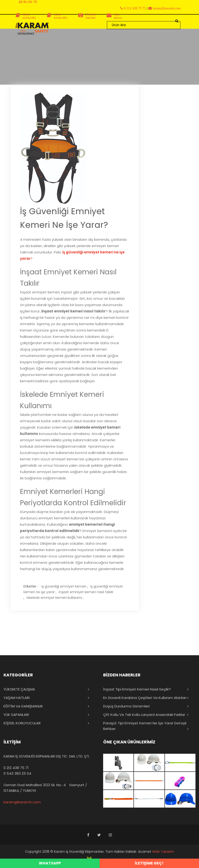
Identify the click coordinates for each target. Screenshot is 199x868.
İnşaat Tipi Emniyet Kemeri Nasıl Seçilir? (137, 689)
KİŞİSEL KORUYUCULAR (22, 723)
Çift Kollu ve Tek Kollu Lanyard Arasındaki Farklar (144, 715)
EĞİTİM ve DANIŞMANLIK (23, 706)
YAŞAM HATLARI (17, 698)
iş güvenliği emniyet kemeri (64, 586)
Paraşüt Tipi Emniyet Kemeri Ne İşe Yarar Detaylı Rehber (145, 726)
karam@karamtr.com (22, 802)
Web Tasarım (163, 852)
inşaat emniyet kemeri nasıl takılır (86, 592)
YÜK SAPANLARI (16, 715)
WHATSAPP (50, 863)
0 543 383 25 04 (17, 773)
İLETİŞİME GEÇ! (149, 863)
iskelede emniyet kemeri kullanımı (54, 598)
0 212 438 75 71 (16, 768)
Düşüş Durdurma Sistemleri (126, 706)
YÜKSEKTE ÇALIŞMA (19, 689)
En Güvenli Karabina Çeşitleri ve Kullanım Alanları (145, 698)
